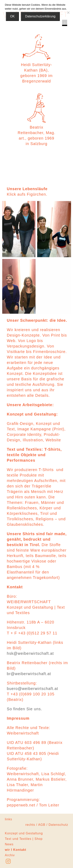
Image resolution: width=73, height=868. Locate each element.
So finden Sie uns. (24, 709)
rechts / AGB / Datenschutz (47, 825)
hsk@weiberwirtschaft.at (30, 653)
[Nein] (68, 13)
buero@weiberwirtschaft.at (33, 689)
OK (12, 16)
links (8, 819)
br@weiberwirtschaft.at (29, 674)
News (9, 844)
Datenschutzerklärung (40, 16)
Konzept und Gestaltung (24, 833)
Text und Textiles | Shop (24, 839)
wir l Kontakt (16, 850)
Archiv (10, 855)
